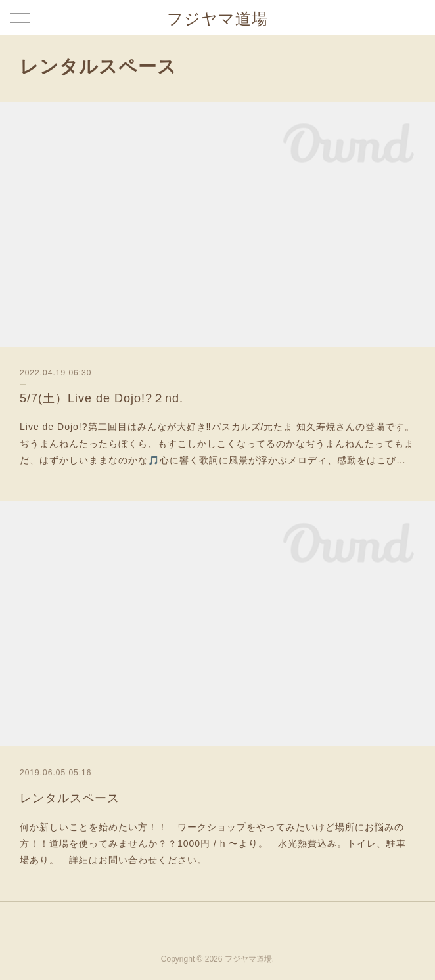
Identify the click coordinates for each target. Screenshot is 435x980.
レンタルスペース (70, 798)
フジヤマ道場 (217, 19)
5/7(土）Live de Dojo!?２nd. (102, 398)
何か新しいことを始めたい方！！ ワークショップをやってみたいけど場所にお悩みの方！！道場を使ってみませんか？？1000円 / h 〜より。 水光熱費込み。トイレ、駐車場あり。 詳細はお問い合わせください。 (213, 843)
